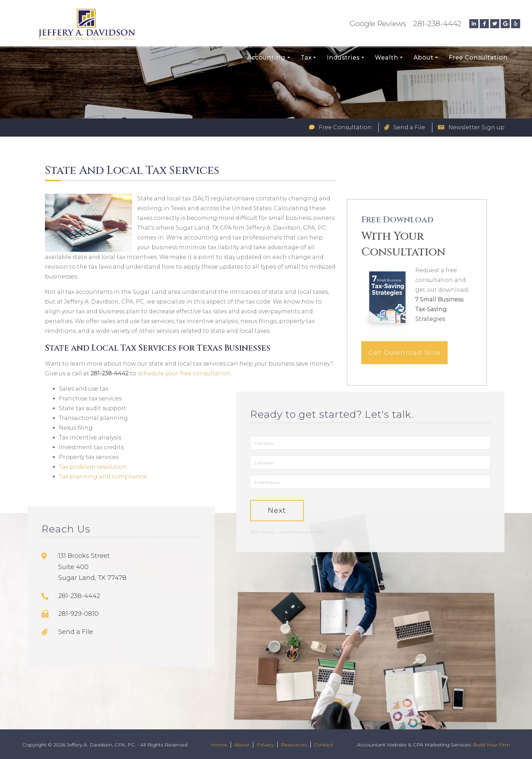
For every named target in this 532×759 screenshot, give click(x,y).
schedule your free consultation (184, 373)
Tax (306, 58)
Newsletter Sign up (471, 127)
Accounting (266, 58)
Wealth (387, 58)
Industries (343, 58)
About (423, 58)
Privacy (265, 745)
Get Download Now (405, 359)
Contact (323, 745)
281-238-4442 (437, 24)
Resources (294, 745)
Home (219, 745)
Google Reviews (378, 24)
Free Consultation (478, 58)
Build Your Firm (491, 745)
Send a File (405, 127)
